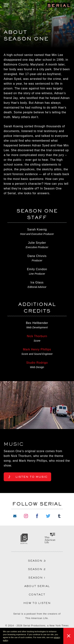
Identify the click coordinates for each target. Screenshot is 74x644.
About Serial (37, 586)
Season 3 (37, 561)
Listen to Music (27, 477)
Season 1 (37, 578)
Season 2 (37, 569)
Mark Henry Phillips (37, 349)
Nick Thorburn (37, 336)
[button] (9, 641)
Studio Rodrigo (37, 363)
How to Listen (37, 603)
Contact (37, 595)
